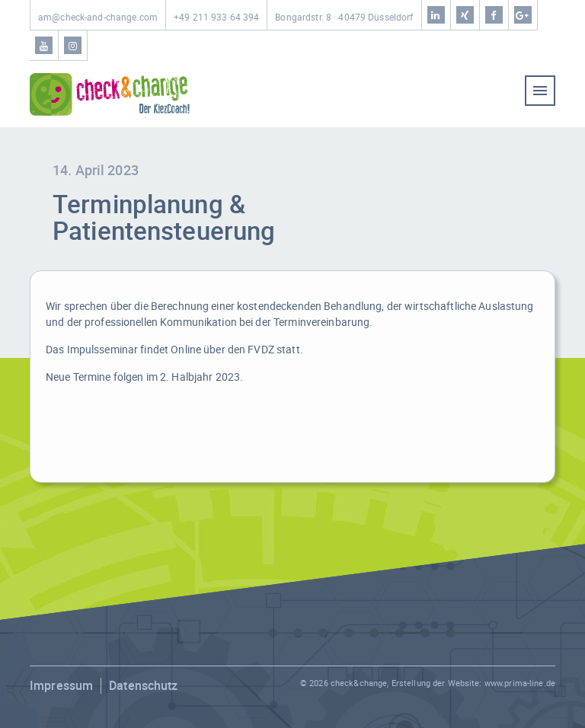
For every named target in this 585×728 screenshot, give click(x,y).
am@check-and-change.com (98, 17)
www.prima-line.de (520, 683)
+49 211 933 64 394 (216, 17)
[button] (34, 694)
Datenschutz (143, 685)
